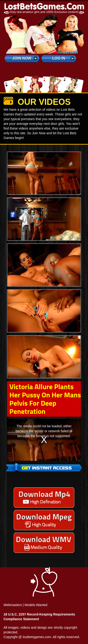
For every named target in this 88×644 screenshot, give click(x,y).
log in (59, 58)
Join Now (22, 58)
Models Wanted (36, 605)
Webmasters (13, 605)
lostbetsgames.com (37, 637)
